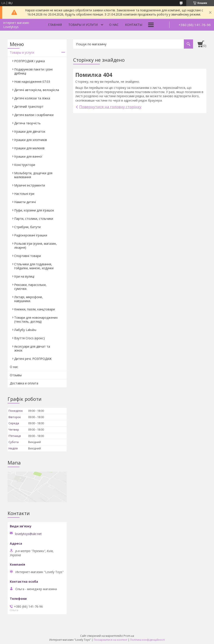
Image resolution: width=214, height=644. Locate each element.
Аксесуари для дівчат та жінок (32, 348)
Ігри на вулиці (24, 276)
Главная (55, 25)
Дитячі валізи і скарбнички (34, 115)
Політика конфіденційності (148, 640)
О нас (114, 25)
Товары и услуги (83, 25)
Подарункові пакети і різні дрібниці (33, 71)
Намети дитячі (25, 202)
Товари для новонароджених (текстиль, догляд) (36, 319)
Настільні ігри (24, 194)
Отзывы (16, 375)
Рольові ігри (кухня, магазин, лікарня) (35, 245)
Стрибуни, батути (27, 227)
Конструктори (25, 165)
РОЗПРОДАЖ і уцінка (29, 61)
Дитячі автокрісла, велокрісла (37, 90)
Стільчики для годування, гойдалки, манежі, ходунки (34, 266)
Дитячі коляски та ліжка (32, 98)
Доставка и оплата (24, 383)
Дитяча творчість (27, 123)
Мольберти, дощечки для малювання (33, 175)
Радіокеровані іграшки (31, 235)
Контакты (134, 25)
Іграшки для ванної (28, 156)
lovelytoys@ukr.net (28, 534)
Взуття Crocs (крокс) (29, 338)
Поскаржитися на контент (110, 640)
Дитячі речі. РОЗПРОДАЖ (33, 359)
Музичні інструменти (30, 185)
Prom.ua (129, 636)
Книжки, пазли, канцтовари (35, 309)
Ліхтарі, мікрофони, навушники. (28, 299)
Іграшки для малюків (29, 148)
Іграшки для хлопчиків (31, 140)
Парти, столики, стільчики (34, 219)
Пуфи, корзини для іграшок (34, 210)
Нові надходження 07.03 (32, 82)
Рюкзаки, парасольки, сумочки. (30, 287)
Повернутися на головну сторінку (110, 107)
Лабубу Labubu (25, 330)
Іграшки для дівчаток (30, 131)
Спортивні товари (28, 256)
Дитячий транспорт (29, 106)
